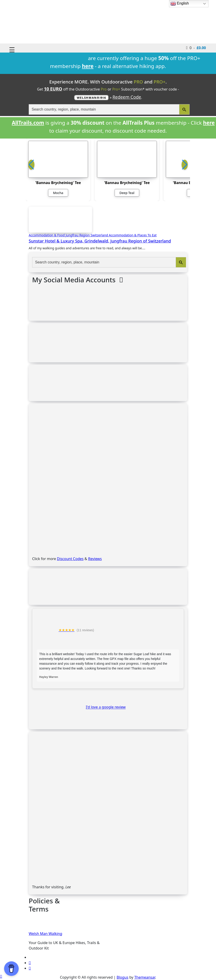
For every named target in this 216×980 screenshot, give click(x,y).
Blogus (123, 977)
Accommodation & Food (47, 235)
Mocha (58, 193)
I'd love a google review (106, 707)
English (180, 4)
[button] (185, 165)
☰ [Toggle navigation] (12, 50)
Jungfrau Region (78, 235)
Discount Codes (70, 559)
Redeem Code (127, 97)
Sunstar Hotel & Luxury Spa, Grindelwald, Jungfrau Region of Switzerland (100, 241)
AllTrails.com (28, 123)
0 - (196, 48)
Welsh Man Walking (45, 934)
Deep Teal (127, 193)
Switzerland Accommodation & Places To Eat (124, 235)
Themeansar (145, 977)
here (209, 123)
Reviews (95, 559)
